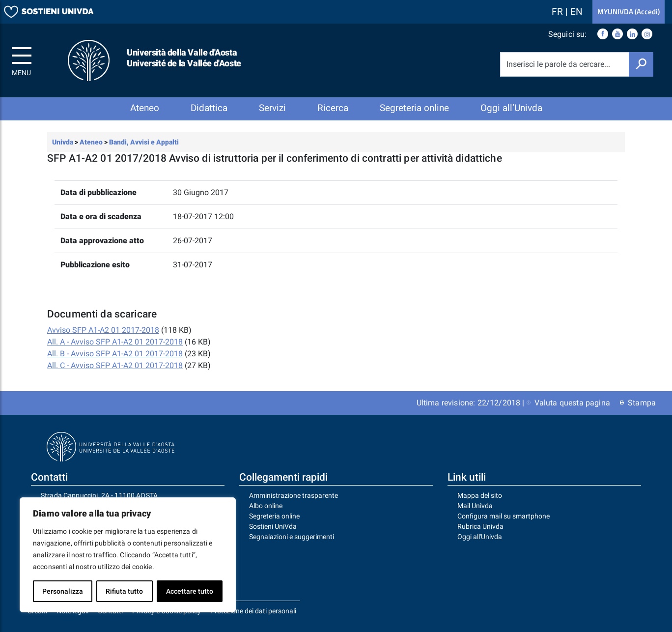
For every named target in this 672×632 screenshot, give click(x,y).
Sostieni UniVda (273, 526)
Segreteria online (414, 108)
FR (559, 12)
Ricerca (333, 108)
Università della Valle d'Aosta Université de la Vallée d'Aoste (184, 58)
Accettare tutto (190, 591)
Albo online (266, 506)
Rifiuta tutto (124, 591)
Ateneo (145, 108)
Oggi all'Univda (480, 537)
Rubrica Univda (480, 526)
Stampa (638, 403)
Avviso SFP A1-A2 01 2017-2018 (103, 330)
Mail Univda (475, 506)
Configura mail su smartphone (504, 516)
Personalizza (63, 591)
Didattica (209, 108)
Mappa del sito (480, 495)
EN (576, 12)
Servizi (272, 108)
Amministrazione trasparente (294, 495)
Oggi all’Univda (511, 108)
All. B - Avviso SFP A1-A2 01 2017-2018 (115, 354)
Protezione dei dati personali (253, 611)
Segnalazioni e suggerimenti (292, 537)
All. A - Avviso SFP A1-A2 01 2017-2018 (115, 342)
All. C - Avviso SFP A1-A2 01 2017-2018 (115, 365)
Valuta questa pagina (568, 403)
